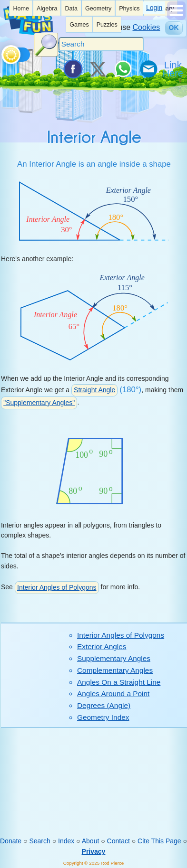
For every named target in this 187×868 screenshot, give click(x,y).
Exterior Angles (102, 646)
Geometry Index (103, 717)
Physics (129, 9)
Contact (118, 841)
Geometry (98, 9)
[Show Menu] (176, 18)
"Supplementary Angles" (39, 403)
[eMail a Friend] (148, 69)
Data (71, 9)
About (91, 841)
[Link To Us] (174, 69)
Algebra (47, 9)
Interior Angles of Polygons (57, 587)
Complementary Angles (115, 670)
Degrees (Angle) (104, 705)
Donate (11, 841)
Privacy (94, 851)
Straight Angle (94, 390)
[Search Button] (46, 45)
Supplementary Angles (114, 658)
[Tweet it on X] (98, 69)
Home (21, 9)
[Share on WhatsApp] (123, 69)
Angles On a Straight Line (119, 682)
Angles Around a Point (113, 693)
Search (39, 841)
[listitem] (21, 8)
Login (154, 8)
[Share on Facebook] (72, 69)
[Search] (101, 44)
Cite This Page (159, 841)
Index (66, 841)
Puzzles (107, 25)
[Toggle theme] (3, 52)
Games (79, 25)
